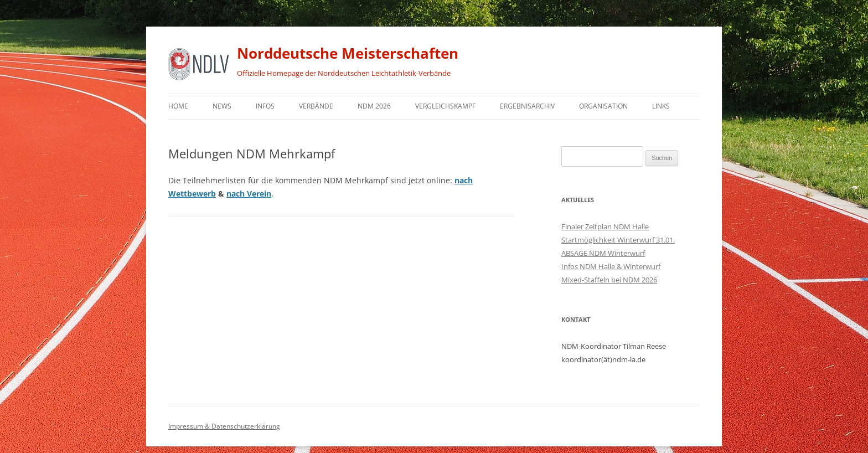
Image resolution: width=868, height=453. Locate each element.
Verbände (316, 106)
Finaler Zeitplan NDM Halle (605, 226)
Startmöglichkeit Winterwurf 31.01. (618, 240)
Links (661, 106)
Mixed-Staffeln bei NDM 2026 (609, 280)
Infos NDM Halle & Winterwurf (611, 266)
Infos (265, 106)
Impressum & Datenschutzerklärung (224, 426)
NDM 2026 (374, 106)
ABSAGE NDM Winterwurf (603, 253)
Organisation (603, 106)
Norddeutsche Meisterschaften (348, 53)
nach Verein (249, 194)
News (222, 106)
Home (178, 106)
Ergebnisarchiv (527, 106)
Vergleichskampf (445, 106)
